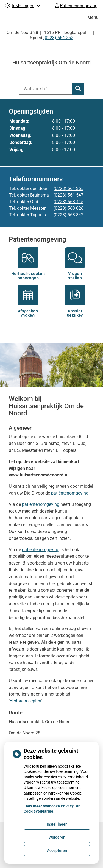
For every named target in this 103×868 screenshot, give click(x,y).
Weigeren (57, 837)
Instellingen (57, 824)
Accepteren (57, 850)
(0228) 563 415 (69, 202)
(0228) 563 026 (69, 208)
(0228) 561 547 (69, 195)
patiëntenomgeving (70, 493)
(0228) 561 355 (69, 188)
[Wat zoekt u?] (45, 89)
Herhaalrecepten (25, 701)
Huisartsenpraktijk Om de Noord (51, 63)
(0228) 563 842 (69, 215)
